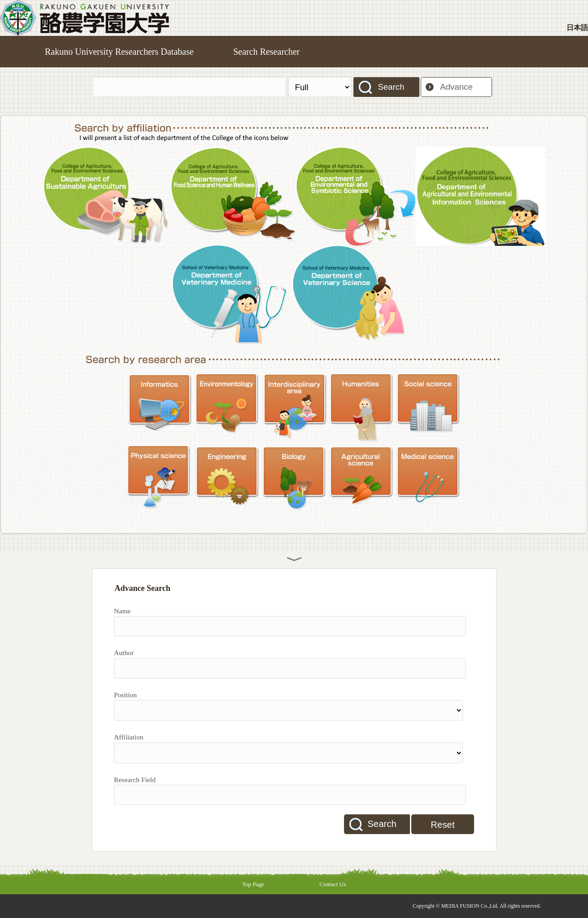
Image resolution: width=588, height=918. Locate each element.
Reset (442, 825)
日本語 (577, 28)
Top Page (253, 884)
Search (391, 87)
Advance (456, 87)
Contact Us (333, 884)
